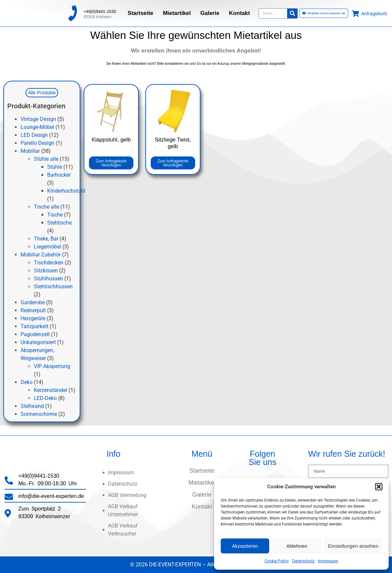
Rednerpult (33, 311)
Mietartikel (177, 12)
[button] (379, 487)
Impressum (328, 561)
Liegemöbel (47, 247)
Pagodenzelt (35, 335)
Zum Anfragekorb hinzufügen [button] (111, 163)
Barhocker (59, 175)
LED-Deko (45, 398)
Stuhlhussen (48, 279)
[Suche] (292, 12)
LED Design (34, 135)
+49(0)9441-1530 (100, 10)
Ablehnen (297, 546)
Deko (27, 382)
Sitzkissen (46, 271)
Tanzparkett (35, 327)
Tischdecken (49, 263)
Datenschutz (303, 561)
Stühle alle (46, 159)
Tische (55, 215)
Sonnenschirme (39, 414)
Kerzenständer (51, 390)
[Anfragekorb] (355, 12)
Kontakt (239, 12)
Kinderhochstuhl (66, 191)
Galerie (210, 12)
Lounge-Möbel (37, 127)
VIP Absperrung (52, 367)
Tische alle (46, 207)
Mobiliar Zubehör (41, 255)
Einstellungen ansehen (353, 546)
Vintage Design (38, 119)
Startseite (141, 12)
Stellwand (32, 406)
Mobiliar (30, 151)
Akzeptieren (245, 546)
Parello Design (38, 143)
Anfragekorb (374, 12)
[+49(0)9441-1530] (72, 12)
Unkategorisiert (38, 343)
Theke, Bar (46, 239)
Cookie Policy (277, 561)
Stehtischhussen (53, 287)
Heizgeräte (33, 319)
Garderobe (33, 303)
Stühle (55, 167)
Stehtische (59, 223)
